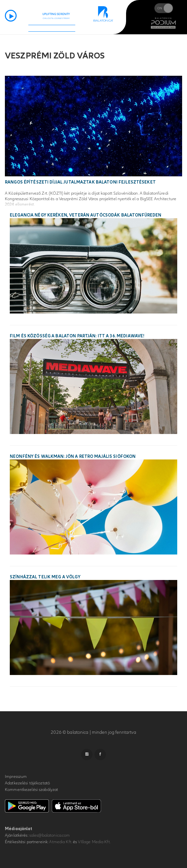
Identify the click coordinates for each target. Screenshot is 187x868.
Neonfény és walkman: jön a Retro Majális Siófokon (73, 457)
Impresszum (16, 777)
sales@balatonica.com (50, 835)
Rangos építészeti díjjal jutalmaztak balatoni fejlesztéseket (80, 182)
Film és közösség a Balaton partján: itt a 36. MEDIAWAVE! (77, 336)
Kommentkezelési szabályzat (31, 790)
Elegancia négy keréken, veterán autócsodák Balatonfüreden (86, 215)
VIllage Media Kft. (94, 842)
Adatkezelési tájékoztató (27, 783)
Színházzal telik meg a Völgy (45, 577)
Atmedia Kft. (61, 842)
